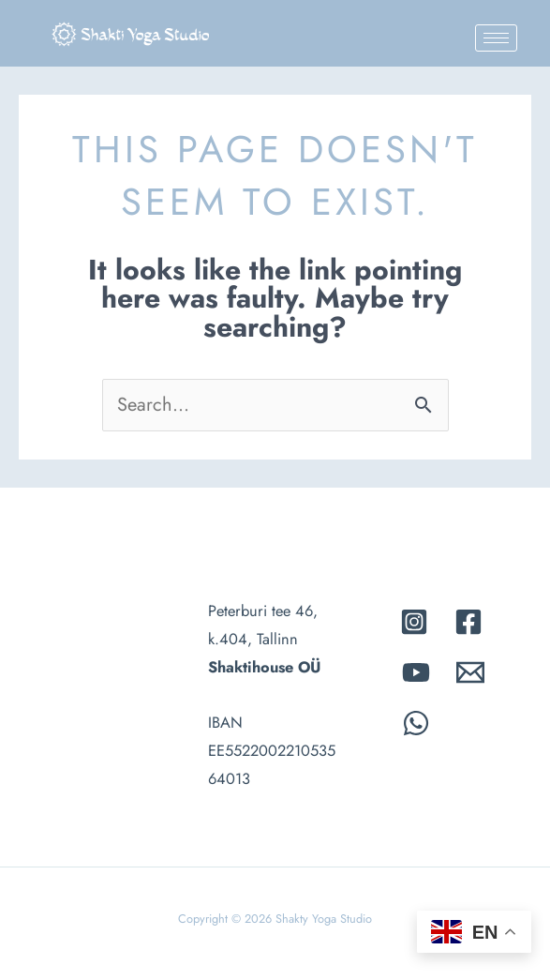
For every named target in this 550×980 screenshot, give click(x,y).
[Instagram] (414, 622)
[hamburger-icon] (496, 38)
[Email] (470, 672)
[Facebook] (468, 622)
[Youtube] (416, 672)
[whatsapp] (416, 723)
